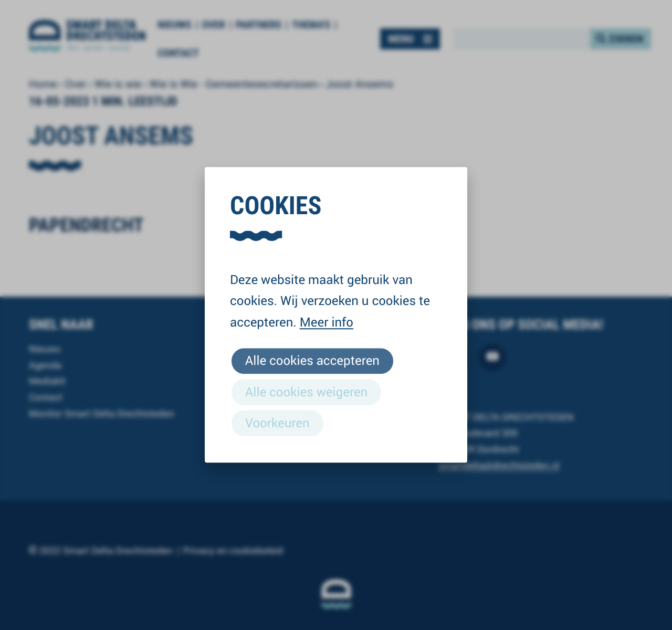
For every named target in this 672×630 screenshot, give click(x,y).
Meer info (327, 322)
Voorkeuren (277, 423)
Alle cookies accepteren (312, 361)
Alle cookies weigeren (306, 392)
